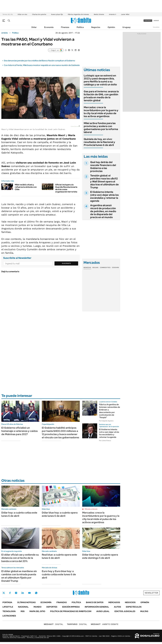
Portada (7, 602)
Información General (97, 607)
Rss (23, 611)
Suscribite (66, 263)
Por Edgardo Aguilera (106, 421)
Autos (117, 607)
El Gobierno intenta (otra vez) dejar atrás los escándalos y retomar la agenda (104, 196)
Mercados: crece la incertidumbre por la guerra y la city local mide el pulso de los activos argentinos (101, 112)
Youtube (29, 593)
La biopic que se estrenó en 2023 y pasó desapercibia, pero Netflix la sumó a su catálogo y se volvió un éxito (100, 80)
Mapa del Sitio (37, 611)
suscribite (148, 21)
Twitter (4, 593)
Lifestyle (8, 607)
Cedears (115, 267)
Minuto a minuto (91, 509)
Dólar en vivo (22, 14)
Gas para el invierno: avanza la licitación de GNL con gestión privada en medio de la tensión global (101, 96)
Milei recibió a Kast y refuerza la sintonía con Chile (26, 187)
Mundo (38, 607)
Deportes (52, 607)
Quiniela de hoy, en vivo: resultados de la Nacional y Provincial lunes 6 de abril (99, 142)
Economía (49, 27)
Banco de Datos (95, 602)
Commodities (105, 267)
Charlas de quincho (39, 14)
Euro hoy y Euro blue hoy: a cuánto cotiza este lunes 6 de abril (59, 574)
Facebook (10, 593)
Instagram (16, 593)
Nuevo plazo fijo (57, 14)
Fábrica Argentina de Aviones (78, 14)
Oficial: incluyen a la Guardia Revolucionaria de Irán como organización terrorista (66, 188)
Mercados (114, 602)
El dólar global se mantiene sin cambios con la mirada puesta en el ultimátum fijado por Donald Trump (19, 576)
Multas (144, 611)
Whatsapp (36, 593)
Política (80, 27)
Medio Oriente (99, 14)
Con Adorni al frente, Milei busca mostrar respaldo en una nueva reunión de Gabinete (42, 65)
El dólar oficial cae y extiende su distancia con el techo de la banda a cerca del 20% (20, 558)
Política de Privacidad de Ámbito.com (71, 611)
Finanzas (65, 27)
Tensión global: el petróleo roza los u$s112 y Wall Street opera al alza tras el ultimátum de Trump (104, 182)
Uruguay (126, 27)
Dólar (34, 27)
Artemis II (113, 14)
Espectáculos (134, 607)
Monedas (87, 267)
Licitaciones (9, 616)
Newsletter (156, 27)
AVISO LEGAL (103, 611)
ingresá (156, 21)
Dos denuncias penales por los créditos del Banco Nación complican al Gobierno (39, 61)
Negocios (96, 27)
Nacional (23, 607)
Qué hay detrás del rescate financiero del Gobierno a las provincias (103, 167)
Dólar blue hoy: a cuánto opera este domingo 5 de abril (100, 556)
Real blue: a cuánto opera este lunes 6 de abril (59, 556)
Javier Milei (125, 14)
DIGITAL (54, 624)
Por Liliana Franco (105, 441)
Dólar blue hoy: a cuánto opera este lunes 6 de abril (60, 514)
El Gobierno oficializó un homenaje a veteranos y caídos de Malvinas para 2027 (20, 431)
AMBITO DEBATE (105, 624)
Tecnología (9, 611)
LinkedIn (23, 593)
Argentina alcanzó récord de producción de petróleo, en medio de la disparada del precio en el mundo (103, 211)
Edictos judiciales (125, 611)
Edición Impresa (71, 607)
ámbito (5, 33)
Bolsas (95, 267)
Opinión (111, 27)
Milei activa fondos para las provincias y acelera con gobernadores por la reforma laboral (101, 128)
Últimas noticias (26, 602)
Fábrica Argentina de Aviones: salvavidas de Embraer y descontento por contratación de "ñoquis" (109, 411)
